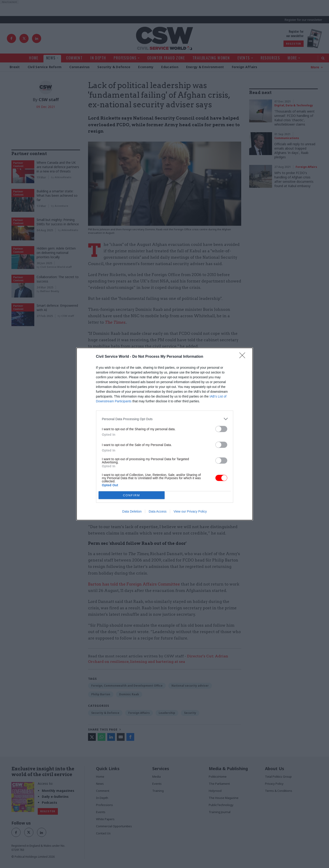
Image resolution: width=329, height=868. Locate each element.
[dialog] (165, 434)
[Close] (244, 357)
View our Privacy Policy (190, 511)
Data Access (158, 511)
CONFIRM (132, 495)
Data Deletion (132, 511)
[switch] (221, 429)
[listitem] (165, 419)
